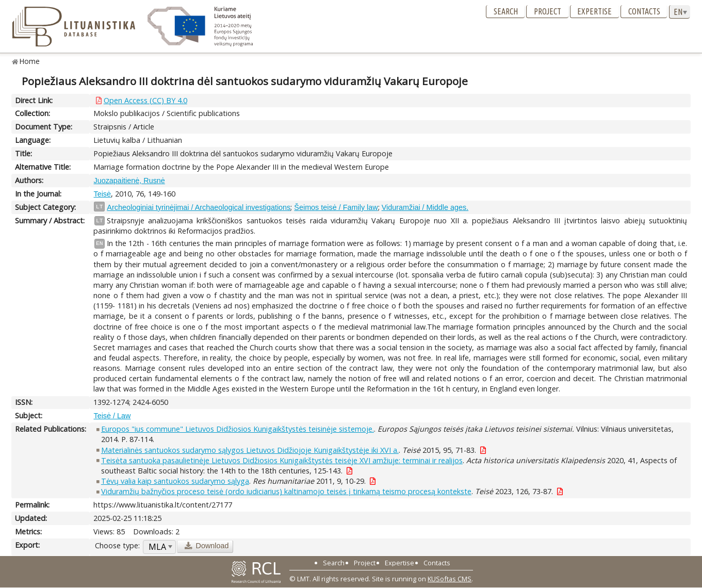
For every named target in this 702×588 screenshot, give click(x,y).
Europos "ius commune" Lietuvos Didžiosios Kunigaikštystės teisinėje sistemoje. (238, 429)
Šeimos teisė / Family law (336, 207)
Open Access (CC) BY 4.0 (145, 100)
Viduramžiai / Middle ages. (425, 207)
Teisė (102, 194)
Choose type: (117, 545)
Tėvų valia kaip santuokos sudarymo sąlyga (175, 481)
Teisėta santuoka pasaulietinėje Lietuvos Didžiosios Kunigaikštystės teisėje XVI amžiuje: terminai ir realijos (282, 460)
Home (30, 61)
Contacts (644, 11)
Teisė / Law (112, 416)
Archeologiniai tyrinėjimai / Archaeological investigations (199, 207)
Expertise (594, 11)
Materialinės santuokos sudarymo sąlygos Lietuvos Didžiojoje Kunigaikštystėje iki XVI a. (250, 450)
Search (506, 11)
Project (548, 11)
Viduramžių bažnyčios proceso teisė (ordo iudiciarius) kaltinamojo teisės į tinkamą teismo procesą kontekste (286, 491)
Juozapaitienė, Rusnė (129, 181)
